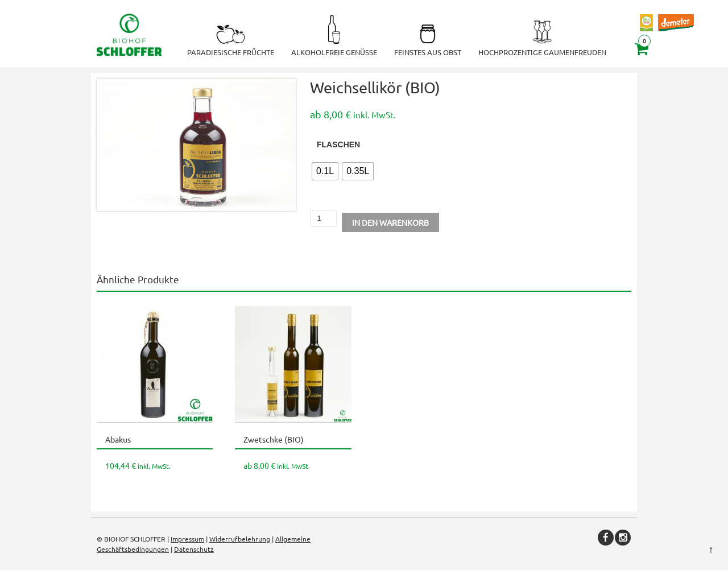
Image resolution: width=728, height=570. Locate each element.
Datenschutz (194, 549)
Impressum (187, 539)
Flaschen (338, 144)
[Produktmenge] (323, 218)
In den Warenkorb (390, 222)
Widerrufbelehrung (240, 539)
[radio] (325, 171)
